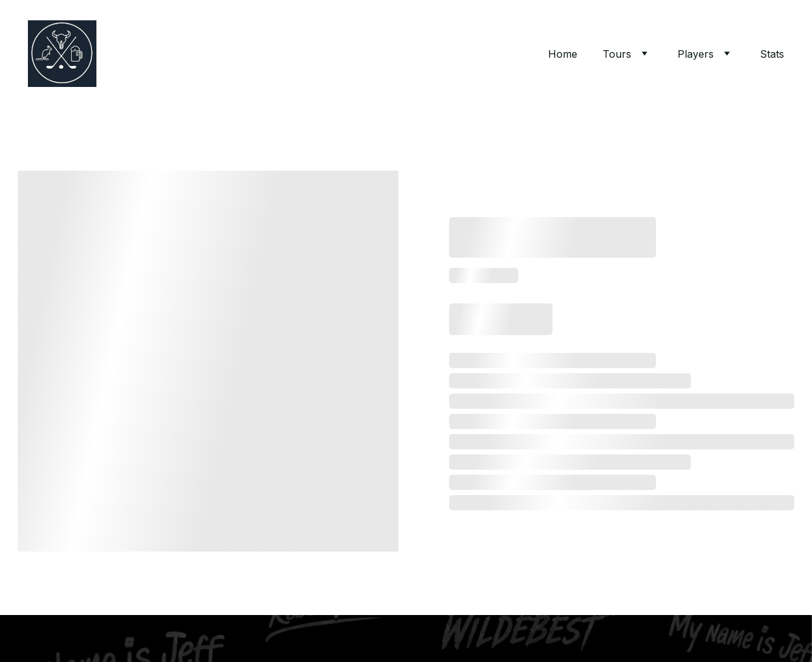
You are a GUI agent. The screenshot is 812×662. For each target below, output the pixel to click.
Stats (772, 54)
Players (696, 54)
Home (563, 54)
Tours (617, 54)
